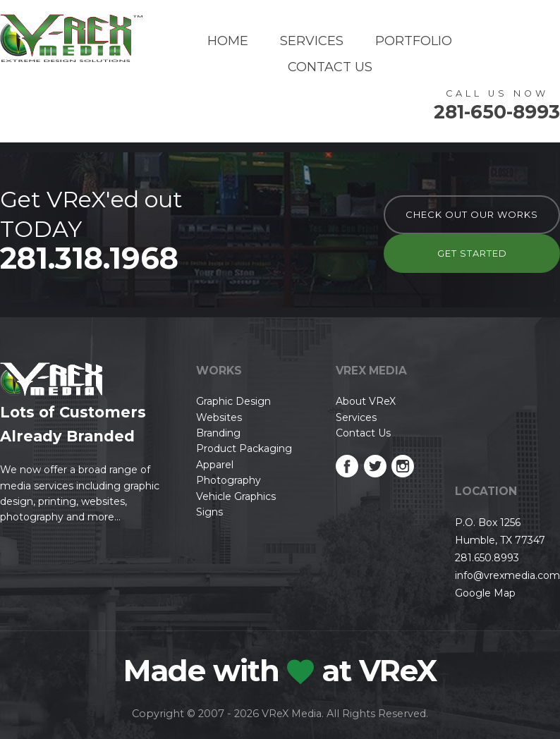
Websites (219, 417)
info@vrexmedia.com (507, 575)
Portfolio (414, 41)
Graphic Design (233, 401)
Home (228, 41)
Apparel (215, 465)
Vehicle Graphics (236, 496)
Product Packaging (244, 448)
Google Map (485, 593)
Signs (209, 512)
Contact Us (330, 67)
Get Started (472, 253)
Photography (229, 480)
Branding (218, 433)
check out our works (472, 214)
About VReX (366, 401)
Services (312, 41)
